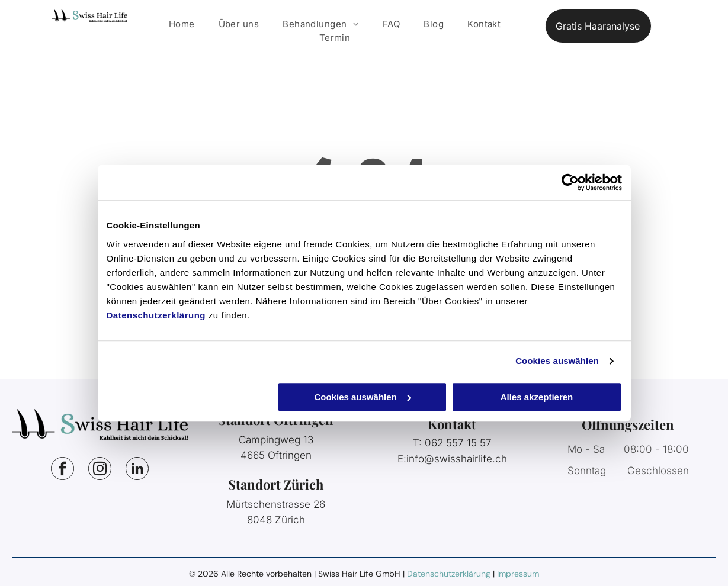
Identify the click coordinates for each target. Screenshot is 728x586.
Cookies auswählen (557, 361)
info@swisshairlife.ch (457, 459)
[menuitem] (182, 25)
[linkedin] (137, 470)
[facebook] (62, 470)
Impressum (518, 574)
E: (402, 459)
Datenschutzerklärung (156, 315)
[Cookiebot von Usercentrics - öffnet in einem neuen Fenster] (570, 182)
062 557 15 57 (458, 443)
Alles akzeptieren (537, 397)
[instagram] (100, 470)
